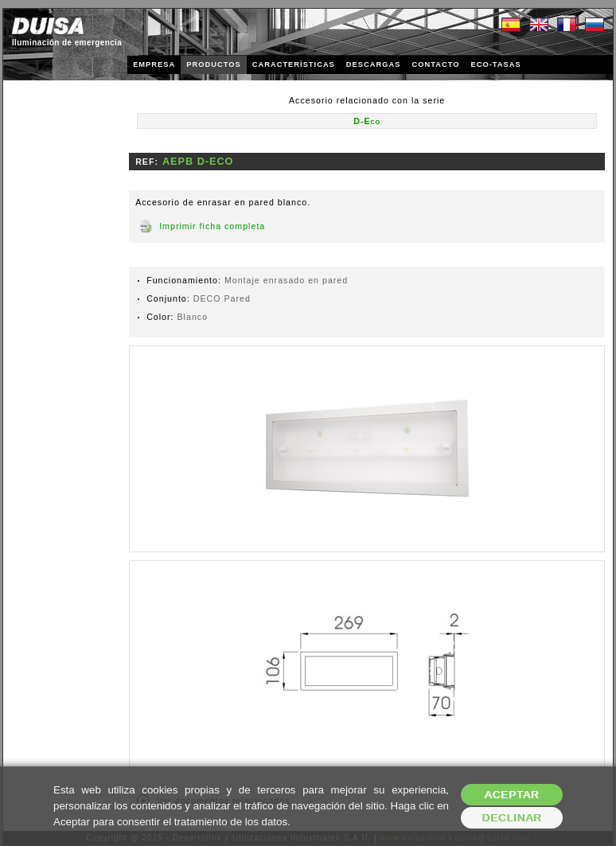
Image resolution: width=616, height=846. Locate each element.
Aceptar (512, 795)
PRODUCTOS (213, 64)
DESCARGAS (374, 64)
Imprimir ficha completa (212, 226)
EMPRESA (154, 64)
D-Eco (367, 121)
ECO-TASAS (495, 64)
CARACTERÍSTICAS (294, 64)
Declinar (511, 818)
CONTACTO (435, 64)
